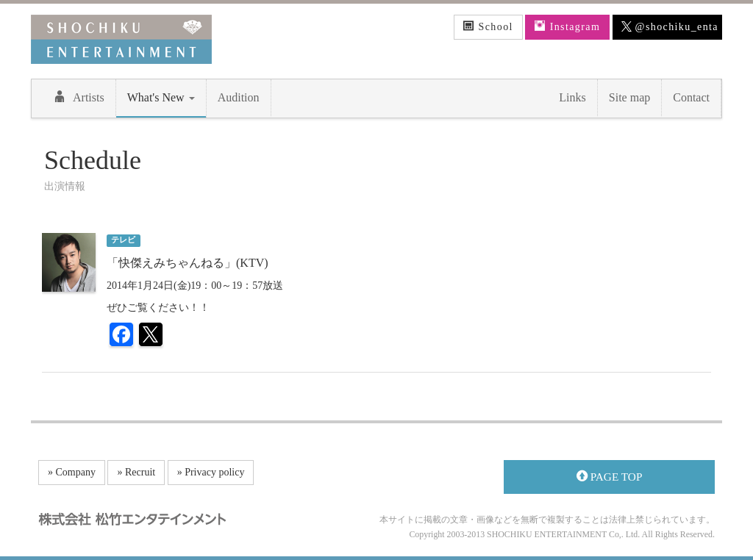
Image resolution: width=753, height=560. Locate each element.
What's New (161, 97)
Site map (629, 97)
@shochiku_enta (670, 27)
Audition (239, 97)
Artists (79, 97)
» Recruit (136, 472)
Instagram (567, 26)
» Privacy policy (211, 472)
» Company (72, 472)
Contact (691, 97)
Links (572, 97)
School (488, 26)
